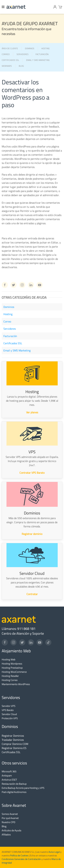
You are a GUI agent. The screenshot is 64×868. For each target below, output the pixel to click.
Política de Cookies (19, 855)
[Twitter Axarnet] (13, 285)
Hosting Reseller (10, 676)
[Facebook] (5, 642)
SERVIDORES (23, 54)
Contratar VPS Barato (32, 473)
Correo (7, 321)
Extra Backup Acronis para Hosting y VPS (23, 788)
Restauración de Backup (14, 784)
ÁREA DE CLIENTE (10, 49)
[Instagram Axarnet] (22, 285)
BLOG (21, 66)
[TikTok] (48, 642)
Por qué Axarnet (10, 818)
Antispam (7, 776)
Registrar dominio (32, 534)
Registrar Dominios (13, 736)
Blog (4, 826)
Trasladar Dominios (13, 740)
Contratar (32, 594)
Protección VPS (10, 718)
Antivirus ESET (9, 780)
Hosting (8, 314)
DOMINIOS (30, 49)
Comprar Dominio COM (15, 744)
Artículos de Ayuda (11, 830)
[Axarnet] (16, 7)
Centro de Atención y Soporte (23, 633)
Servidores (10, 329)
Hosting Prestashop (12, 668)
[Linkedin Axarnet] (31, 285)
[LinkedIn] (31, 642)
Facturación (10, 336)
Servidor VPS (9, 706)
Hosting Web (9, 659)
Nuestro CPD (8, 822)
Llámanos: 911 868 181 (19, 629)
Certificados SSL (13, 343)
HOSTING (45, 49)
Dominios (9, 307)
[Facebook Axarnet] (5, 285)
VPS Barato (8, 710)
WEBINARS (7, 66)
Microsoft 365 (9, 771)
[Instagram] (13, 642)
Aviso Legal (54, 852)
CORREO (6, 54)
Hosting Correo (10, 680)
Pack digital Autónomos (14, 792)
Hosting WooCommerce (14, 672)
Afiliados (6, 834)
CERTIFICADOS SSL (10, 60)
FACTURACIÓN (42, 54)
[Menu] (3, 7)
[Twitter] (22, 642)
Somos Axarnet (10, 814)
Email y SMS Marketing (17, 350)
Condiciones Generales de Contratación (21, 859)
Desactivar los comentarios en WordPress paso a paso (26, 93)
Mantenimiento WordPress (16, 684)
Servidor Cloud (9, 714)
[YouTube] (40, 642)
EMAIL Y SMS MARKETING (38, 60)
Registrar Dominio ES (14, 748)
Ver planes (32, 412)
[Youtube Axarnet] (40, 285)
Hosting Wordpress (12, 664)
